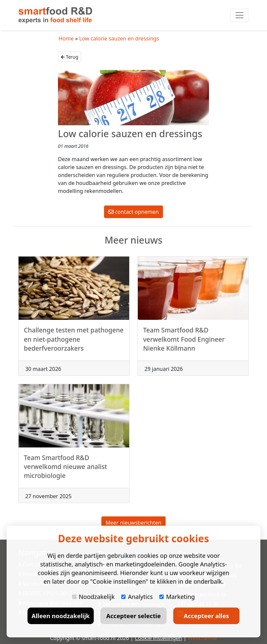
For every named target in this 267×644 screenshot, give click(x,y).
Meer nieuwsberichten (133, 523)
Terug (70, 57)
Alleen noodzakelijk (60, 616)
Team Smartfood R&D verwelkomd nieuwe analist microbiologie (65, 468)
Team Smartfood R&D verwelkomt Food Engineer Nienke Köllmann (184, 341)
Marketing (177, 597)
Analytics (137, 597)
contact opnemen (133, 212)
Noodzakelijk (93, 597)
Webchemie (202, 638)
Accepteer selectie (133, 616)
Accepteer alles (206, 616)
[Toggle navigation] (240, 15)
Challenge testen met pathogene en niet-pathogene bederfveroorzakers (74, 341)
